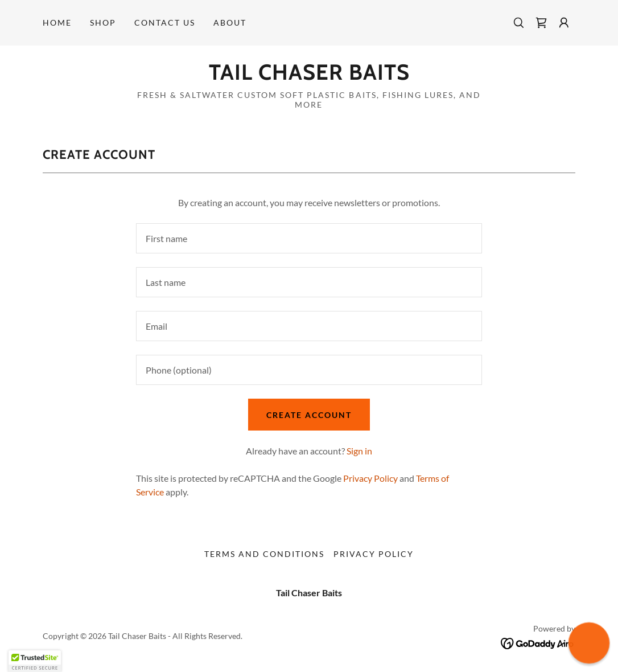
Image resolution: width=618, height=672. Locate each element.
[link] (541, 23)
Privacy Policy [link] (370, 478)
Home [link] (57, 22)
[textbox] (309, 238)
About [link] (230, 22)
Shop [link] (103, 22)
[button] (564, 23)
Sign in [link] (359, 451)
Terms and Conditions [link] (264, 554)
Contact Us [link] (165, 22)
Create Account (309, 415)
